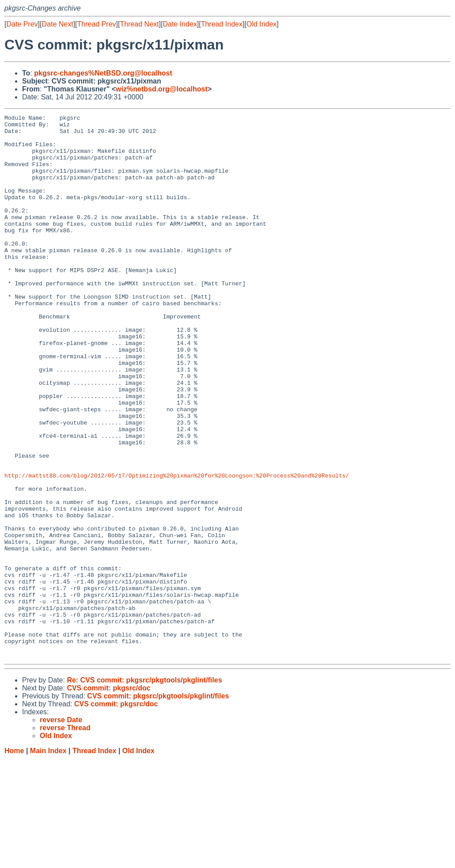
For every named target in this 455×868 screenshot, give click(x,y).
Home (14, 859)
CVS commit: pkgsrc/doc (108, 797)
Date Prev (22, 24)
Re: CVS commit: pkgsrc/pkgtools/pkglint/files (144, 789)
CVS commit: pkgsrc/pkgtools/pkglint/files (158, 805)
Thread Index (222, 24)
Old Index (262, 24)
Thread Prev (97, 24)
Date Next (57, 24)
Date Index (180, 24)
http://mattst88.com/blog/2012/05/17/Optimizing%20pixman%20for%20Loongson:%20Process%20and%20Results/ (177, 548)
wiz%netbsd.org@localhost (162, 89)
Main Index (48, 859)
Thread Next (139, 24)
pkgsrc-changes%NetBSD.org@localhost (103, 73)
